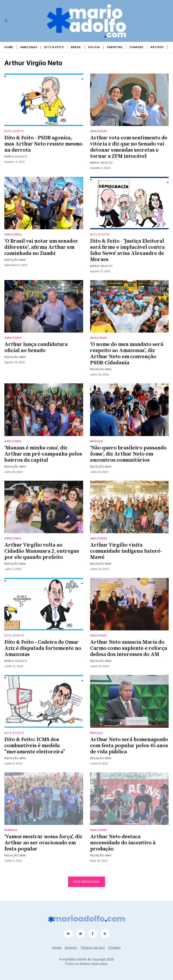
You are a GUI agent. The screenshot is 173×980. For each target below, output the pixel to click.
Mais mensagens (86, 882)
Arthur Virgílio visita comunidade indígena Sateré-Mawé (126, 551)
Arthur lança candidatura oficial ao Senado (36, 347)
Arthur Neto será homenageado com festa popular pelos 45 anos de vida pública (129, 746)
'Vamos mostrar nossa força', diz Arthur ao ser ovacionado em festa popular (43, 843)
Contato (114, 948)
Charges (136, 47)
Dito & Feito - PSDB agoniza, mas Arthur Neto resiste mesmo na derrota (43, 144)
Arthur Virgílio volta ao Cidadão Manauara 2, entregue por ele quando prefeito (42, 551)
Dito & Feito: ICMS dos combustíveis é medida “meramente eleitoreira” (35, 746)
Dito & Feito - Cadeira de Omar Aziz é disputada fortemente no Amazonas (43, 648)
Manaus (97, 441)
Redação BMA (15, 260)
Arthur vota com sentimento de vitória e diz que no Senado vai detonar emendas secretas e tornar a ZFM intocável (129, 147)
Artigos (157, 47)
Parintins (115, 47)
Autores (71, 948)
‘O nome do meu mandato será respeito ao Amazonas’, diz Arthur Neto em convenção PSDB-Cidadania (127, 354)
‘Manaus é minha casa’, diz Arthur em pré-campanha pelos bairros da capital (43, 454)
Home (9, 47)
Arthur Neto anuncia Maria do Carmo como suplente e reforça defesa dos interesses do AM (129, 648)
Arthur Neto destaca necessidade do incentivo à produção (123, 843)
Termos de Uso (93, 948)
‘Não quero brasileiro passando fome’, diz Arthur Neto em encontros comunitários (128, 454)
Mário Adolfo (16, 157)
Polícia (94, 47)
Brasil (76, 47)
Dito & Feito (54, 47)
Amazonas (29, 47)
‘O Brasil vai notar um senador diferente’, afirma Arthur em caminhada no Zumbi (41, 247)
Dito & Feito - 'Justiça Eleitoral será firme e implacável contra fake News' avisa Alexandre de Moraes (127, 250)
